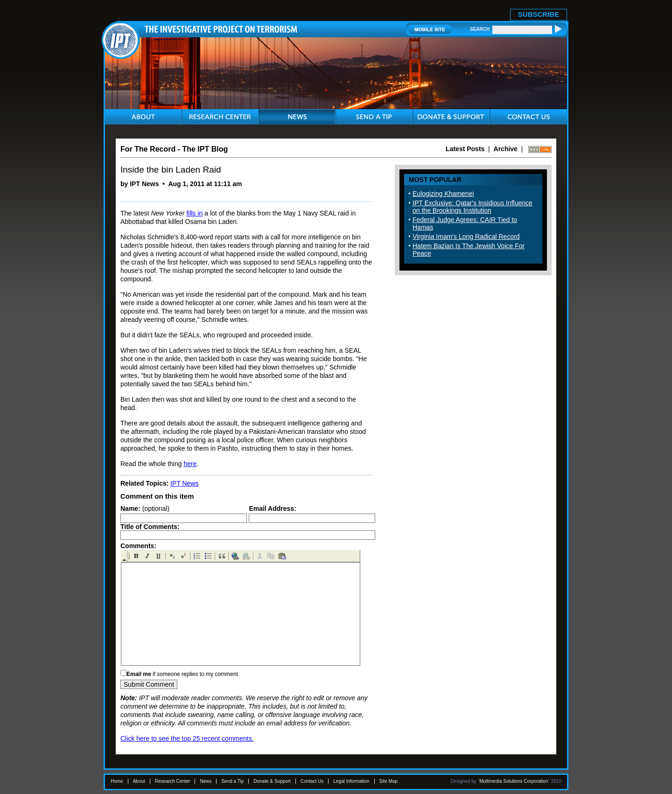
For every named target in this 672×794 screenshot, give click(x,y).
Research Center (173, 781)
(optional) (145, 508)
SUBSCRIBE (539, 14)
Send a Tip (232, 781)
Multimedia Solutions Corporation (514, 781)
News (206, 781)
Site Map (388, 781)
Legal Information (351, 781)
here (190, 464)
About (139, 781)
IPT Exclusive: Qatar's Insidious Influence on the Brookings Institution (472, 207)
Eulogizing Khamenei (443, 194)
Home (117, 781)
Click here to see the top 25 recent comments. (187, 738)
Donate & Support (272, 781)
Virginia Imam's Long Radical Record (466, 237)
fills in (194, 213)
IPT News (184, 483)
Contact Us (312, 781)
